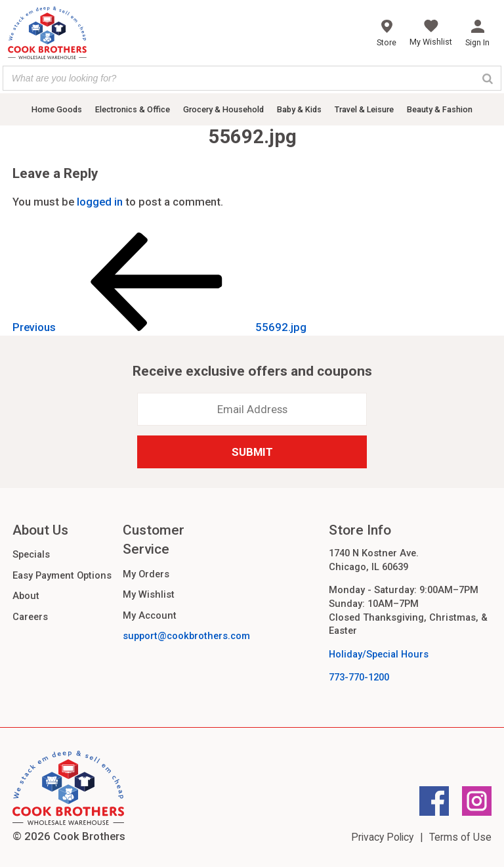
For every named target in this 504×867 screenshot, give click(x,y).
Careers (30, 617)
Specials (31, 554)
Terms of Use (460, 837)
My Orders (146, 574)
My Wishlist (149, 594)
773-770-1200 (359, 677)
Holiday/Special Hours (379, 654)
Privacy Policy (382, 837)
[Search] (488, 78)
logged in (100, 202)
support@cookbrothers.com (186, 636)
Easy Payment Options (62, 575)
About (26, 596)
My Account (150, 615)
